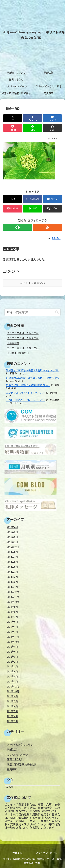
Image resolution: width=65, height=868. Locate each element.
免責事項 (17, 853)
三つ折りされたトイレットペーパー (25, 393)
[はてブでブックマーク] (52, 118)
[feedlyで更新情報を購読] (18, 227)
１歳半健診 (13, 343)
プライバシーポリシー (48, 853)
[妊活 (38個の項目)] (32, 787)
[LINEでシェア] (32, 128)
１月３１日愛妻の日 (18, 353)
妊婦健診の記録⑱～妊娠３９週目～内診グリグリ (33, 370)
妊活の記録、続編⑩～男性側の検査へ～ (28, 385)
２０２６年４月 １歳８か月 (23, 333)
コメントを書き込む (33, 283)
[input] (32, 312)
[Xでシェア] (13, 118)
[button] (52, 128)
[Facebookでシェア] (32, 118)
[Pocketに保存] (13, 128)
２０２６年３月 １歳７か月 (23, 338)
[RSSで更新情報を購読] (47, 227)
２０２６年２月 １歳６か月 (23, 348)
